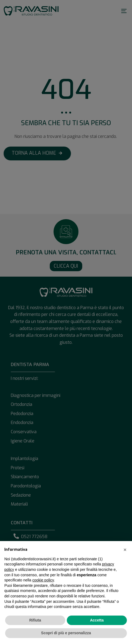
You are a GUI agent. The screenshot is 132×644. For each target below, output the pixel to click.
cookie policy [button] (43, 580)
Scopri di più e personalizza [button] (66, 633)
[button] (125, 550)
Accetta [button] (97, 620)
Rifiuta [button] (35, 620)
